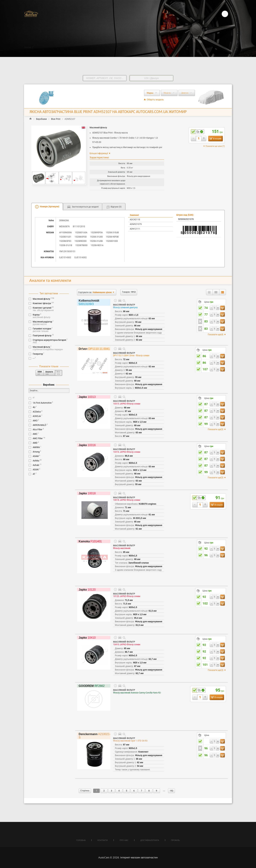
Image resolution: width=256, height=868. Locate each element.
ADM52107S (136, 224)
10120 (87, 590)
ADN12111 (135, 229)
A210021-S (95, 736)
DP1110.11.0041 (94, 349)
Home (28, 47)
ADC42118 (135, 220)
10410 (87, 638)
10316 (87, 445)
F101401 (90, 541)
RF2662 (92, 686)
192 (171, 791)
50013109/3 (89, 302)
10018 (87, 493)
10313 (87, 397)
